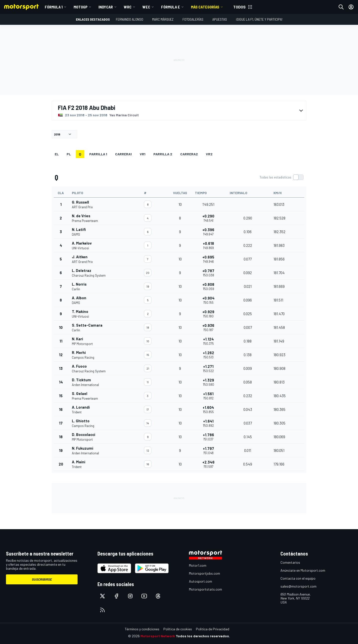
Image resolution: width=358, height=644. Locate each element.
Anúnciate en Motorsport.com (303, 570)
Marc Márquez (163, 19)
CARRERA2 (189, 154)
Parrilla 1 (98, 154)
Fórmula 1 (54, 7)
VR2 (209, 154)
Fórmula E (171, 7)
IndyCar (106, 7)
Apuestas (220, 19)
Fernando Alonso (130, 19)
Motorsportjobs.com (204, 573)
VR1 (143, 154)
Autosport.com (201, 581)
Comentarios (290, 562)
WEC (146, 7)
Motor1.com (198, 565)
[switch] (281, 177)
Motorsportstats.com (205, 589)
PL (69, 154)
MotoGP (81, 7)
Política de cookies (178, 629)
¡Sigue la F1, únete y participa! (259, 19)
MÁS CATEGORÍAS (205, 7)
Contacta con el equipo (298, 578)
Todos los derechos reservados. (203, 636)
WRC (128, 7)
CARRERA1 (123, 154)
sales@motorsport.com (298, 586)
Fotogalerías (193, 19)
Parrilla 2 (163, 154)
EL (57, 154)
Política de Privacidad (213, 629)
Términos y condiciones (142, 629)
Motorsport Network (158, 636)
